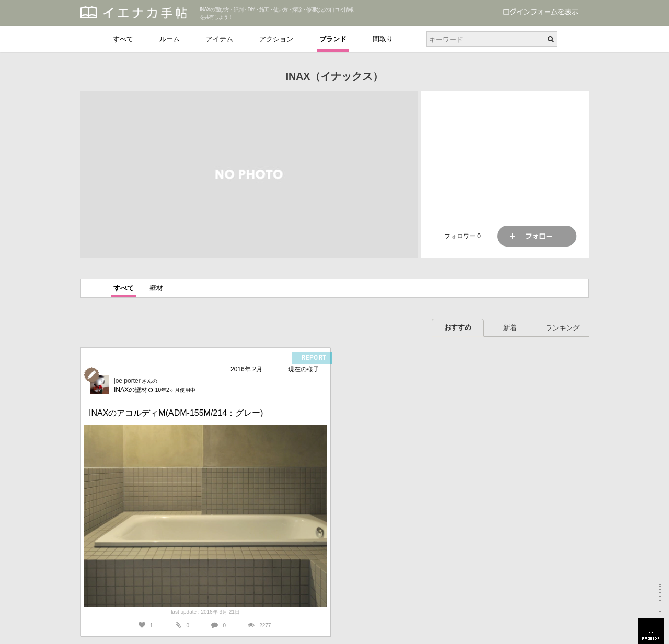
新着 (510, 328)
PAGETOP (651, 631)
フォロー (537, 236)
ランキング (563, 328)
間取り (383, 39)
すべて (123, 39)
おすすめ (458, 327)
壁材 (156, 288)
